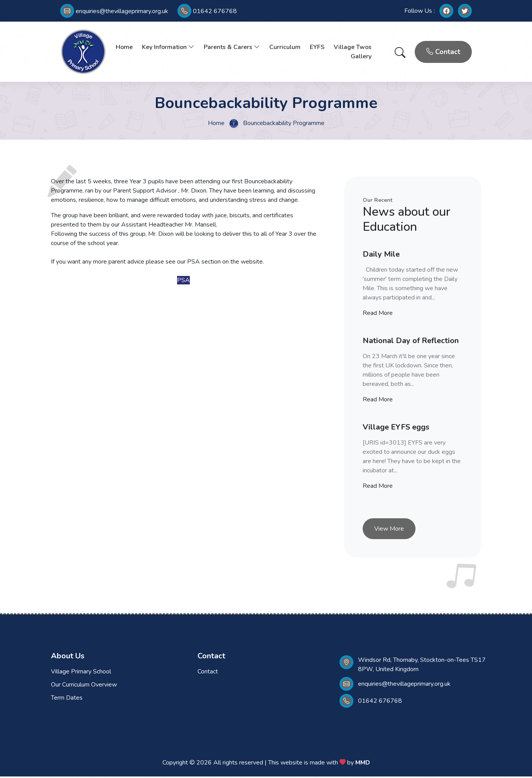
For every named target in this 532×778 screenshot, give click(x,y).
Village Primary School (81, 673)
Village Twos (353, 48)
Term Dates (67, 699)
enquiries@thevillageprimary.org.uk (114, 11)
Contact (443, 52)
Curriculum (285, 48)
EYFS (317, 48)
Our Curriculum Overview (84, 686)
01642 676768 (207, 11)
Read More (378, 315)
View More (389, 530)
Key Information (168, 48)
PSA (183, 282)
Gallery (361, 57)
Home (124, 48)
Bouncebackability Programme (284, 124)
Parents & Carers (232, 48)
